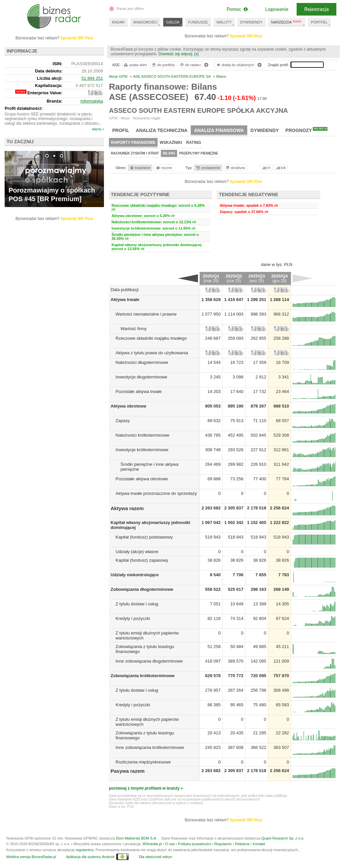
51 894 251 (92, 78)
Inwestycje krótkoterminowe (142, 450)
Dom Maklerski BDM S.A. (136, 838)
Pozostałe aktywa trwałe (139, 391)
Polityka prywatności (195, 844)
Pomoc (237, 9)
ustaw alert (135, 65)
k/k (280, 168)
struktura (235, 168)
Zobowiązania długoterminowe (142, 589)
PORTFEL (319, 22)
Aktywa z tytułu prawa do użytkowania (152, 353)
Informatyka (92, 101)
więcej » (98, 129)
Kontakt (259, 844)
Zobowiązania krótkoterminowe (143, 676)
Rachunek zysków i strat (135, 153)
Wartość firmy (134, 329)
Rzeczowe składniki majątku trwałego (151, 338)
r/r (266, 168)
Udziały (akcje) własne (137, 552)
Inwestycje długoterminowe (141, 377)
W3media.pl (152, 844)
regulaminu (84, 850)
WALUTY (224, 22)
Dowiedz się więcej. (176, 54)
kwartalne (140, 168)
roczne (164, 168)
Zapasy (123, 421)
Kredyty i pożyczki (133, 618)
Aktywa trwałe (125, 300)
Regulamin (223, 844)
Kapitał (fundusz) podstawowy (144, 537)
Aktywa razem (127, 508)
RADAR (118, 22)
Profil (121, 130)
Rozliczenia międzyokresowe (143, 762)
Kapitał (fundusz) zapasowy (142, 560)
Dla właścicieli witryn (155, 857)
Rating (194, 143)
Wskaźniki (171, 143)
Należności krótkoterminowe (143, 435)
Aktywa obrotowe (128, 406)
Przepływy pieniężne (199, 153)
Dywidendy (265, 130)
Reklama (242, 844)
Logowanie (277, 9)
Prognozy (306, 130)
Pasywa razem (128, 771)
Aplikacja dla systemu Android (90, 857)
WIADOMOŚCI (146, 22)
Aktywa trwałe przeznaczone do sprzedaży (156, 493)
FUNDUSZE (198, 22)
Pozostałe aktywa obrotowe (142, 479)
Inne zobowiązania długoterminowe (149, 661)
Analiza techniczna (162, 130)
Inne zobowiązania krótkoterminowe (150, 747)
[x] (196, 54)
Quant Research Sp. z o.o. (283, 838)
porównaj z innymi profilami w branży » (146, 788)
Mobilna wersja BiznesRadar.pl (31, 857)
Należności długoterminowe (142, 362)
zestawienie (208, 168)
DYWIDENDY (251, 22)
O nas (170, 844)
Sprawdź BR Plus (246, 36)
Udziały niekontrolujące (135, 575)
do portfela (163, 65)
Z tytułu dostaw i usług (137, 604)
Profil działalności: (24, 108)
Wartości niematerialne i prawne (146, 314)
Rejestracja (316, 9)
